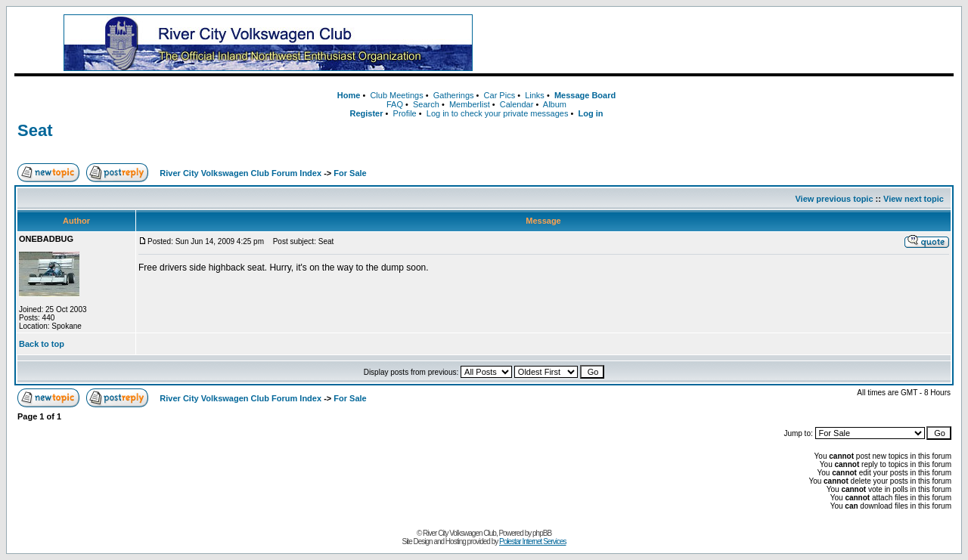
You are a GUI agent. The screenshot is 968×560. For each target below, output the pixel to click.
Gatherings (454, 95)
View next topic (914, 199)
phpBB (542, 533)
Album (555, 104)
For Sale (350, 173)
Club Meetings (396, 95)
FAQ (395, 104)
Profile (405, 113)
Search (426, 104)
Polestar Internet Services (533, 541)
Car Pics (500, 95)
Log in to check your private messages (498, 113)
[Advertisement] (733, 43)
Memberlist (470, 104)
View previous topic (834, 199)
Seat (35, 130)
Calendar (517, 104)
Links (535, 95)
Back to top (42, 344)
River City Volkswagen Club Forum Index (240, 173)
